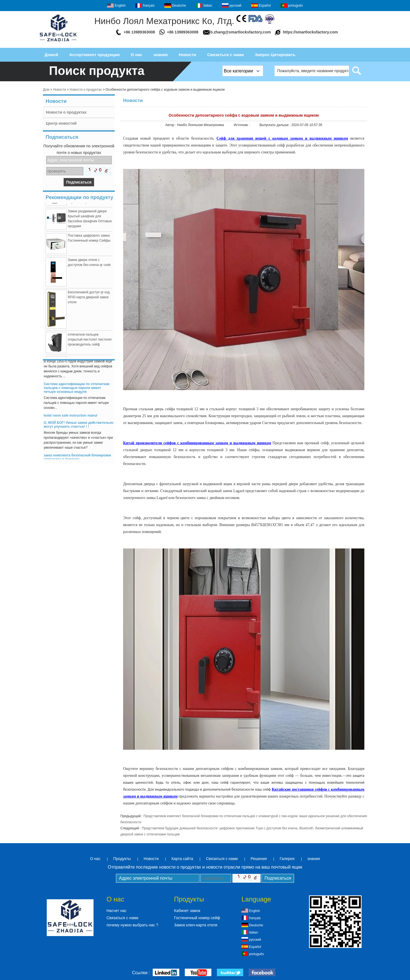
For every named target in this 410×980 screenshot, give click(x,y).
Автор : (171, 125)
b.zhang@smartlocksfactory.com (241, 32)
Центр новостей (61, 123)
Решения (259, 859)
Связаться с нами (225, 55)
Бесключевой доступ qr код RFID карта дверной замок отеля (89, 298)
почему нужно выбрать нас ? (132, 925)
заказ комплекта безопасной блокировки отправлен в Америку (77, 458)
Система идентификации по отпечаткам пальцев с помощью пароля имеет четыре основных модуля (77, 389)
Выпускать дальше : (275, 125)
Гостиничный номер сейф (197, 918)
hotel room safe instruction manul (70, 416)
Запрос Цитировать (275, 55)
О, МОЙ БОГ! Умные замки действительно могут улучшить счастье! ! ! (79, 425)
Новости (187, 55)
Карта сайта (182, 859)
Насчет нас (116, 911)
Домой (51, 55)
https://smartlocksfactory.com (310, 32)
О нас (137, 55)
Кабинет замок (187, 911)
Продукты (122, 859)
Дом (46, 90)
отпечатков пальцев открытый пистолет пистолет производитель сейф (90, 340)
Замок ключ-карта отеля (196, 925)
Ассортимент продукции (94, 55)
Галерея (287, 859)
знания (160, 55)
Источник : (242, 125)
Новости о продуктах (86, 90)
